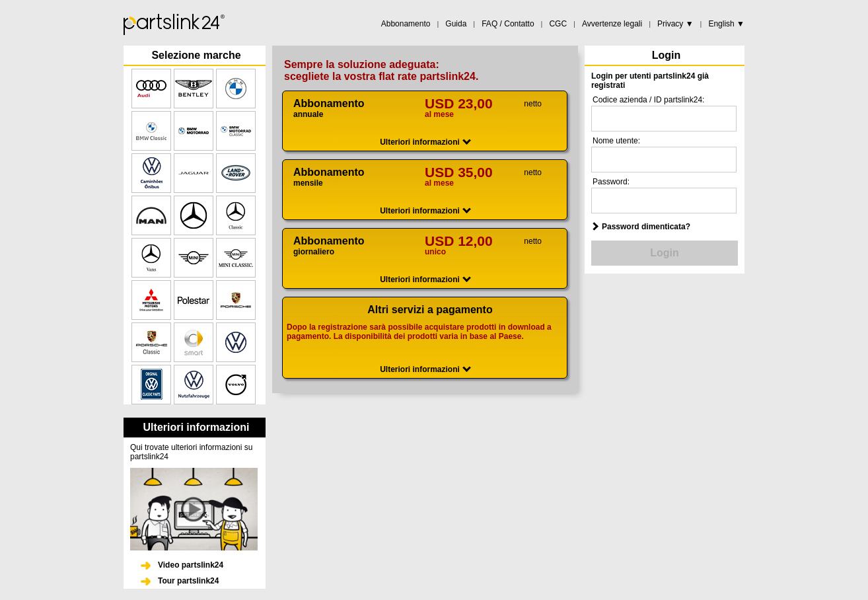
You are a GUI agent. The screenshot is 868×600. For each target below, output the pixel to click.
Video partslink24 (191, 565)
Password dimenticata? (646, 227)
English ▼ (726, 24)
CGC (558, 24)
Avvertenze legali (612, 24)
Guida (456, 24)
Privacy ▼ (675, 24)
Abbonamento (406, 24)
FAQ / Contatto (508, 24)
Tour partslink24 (188, 581)
